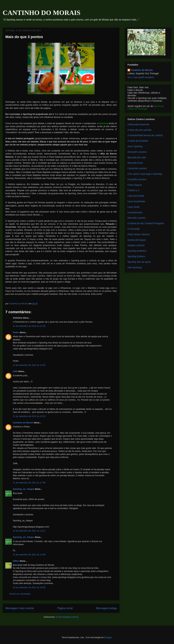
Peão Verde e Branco (139, 234)
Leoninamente (135, 212)
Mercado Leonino (137, 218)
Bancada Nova (135, 163)
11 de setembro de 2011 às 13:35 (29, 365)
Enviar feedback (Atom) (67, 617)
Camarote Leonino (137, 168)
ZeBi (15, 371)
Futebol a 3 (133, 190)
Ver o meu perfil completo (141, 77)
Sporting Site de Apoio (139, 262)
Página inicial (65, 608)
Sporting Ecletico (136, 256)
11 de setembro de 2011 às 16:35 (29, 416)
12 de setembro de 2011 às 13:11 (29, 531)
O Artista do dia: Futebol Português (146, 223)
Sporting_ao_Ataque (24, 489)
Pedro (16, 332)
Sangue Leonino (136, 245)
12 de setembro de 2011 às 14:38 (29, 555)
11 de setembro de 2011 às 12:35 (29, 326)
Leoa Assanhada (136, 201)
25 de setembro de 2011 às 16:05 (29, 587)
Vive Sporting (134, 267)
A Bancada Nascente (138, 124)
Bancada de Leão (137, 157)
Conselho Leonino (137, 179)
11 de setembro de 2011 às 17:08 (29, 483)
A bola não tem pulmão (139, 130)
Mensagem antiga (106, 608)
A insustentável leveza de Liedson (145, 135)
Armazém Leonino (137, 152)
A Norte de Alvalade (138, 141)
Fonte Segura (135, 185)
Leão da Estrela (136, 196)
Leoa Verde (134, 207)
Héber (16, 561)
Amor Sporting (135, 146)
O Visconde (134, 229)
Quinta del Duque (137, 240)
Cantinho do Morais (23, 423)
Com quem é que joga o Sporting (145, 174)
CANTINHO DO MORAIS (41, 13)
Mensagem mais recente (20, 608)
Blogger (108, 637)
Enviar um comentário (20, 594)
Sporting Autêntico (137, 251)
